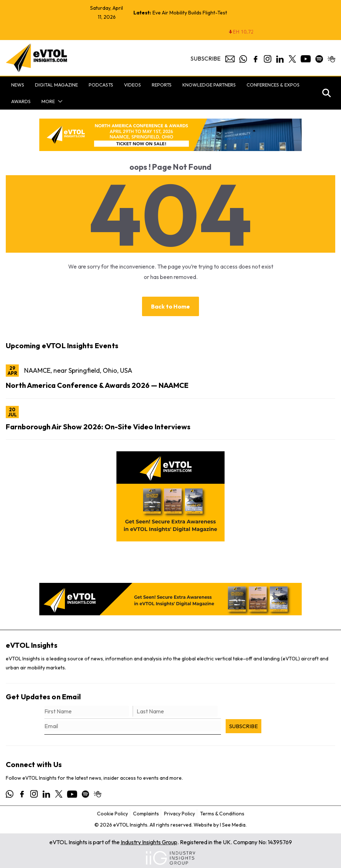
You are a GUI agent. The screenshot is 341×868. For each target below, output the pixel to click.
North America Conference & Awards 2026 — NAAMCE (97, 385)
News (18, 85)
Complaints (146, 814)
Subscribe (205, 58)
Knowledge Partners (209, 85)
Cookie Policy (112, 814)
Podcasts (101, 85)
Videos (132, 85)
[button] (59, 101)
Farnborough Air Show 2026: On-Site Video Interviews (98, 427)
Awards (21, 101)
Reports (162, 85)
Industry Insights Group (149, 842)
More (48, 101)
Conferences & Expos (273, 85)
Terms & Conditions (222, 814)
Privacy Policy (180, 814)
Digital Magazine (56, 85)
